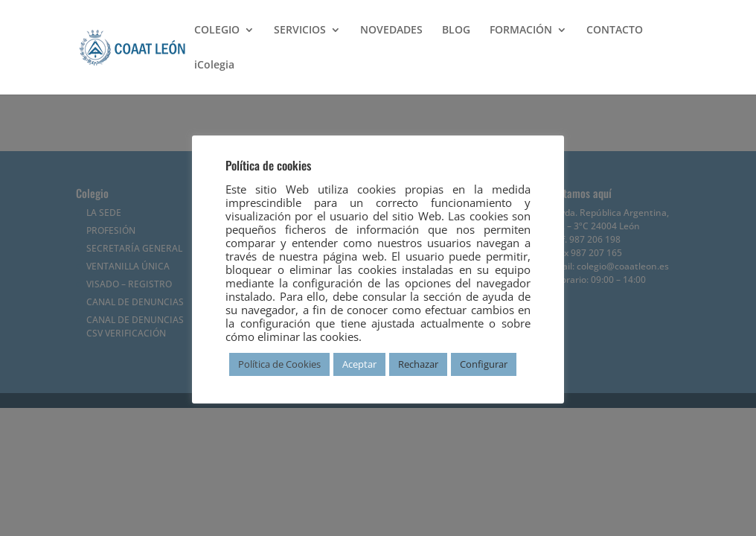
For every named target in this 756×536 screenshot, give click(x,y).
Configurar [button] (484, 364)
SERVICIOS (300, 31)
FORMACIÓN (521, 31)
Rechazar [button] (418, 364)
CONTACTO (615, 31)
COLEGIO (217, 31)
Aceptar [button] (359, 364)
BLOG (456, 31)
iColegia (214, 66)
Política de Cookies (279, 364)
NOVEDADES (391, 31)
